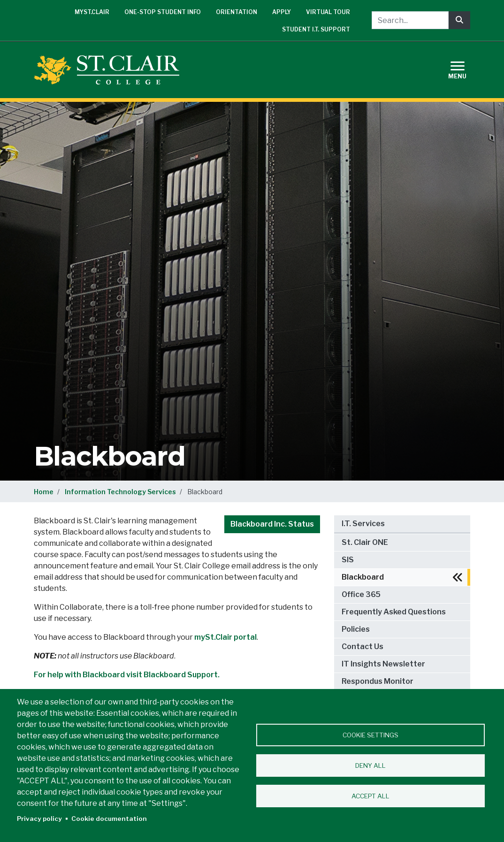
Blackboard (363, 577)
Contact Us (363, 647)
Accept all (370, 796)
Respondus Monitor (378, 681)
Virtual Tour (328, 12)
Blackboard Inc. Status (272, 524)
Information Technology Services (120, 492)
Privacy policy (39, 819)
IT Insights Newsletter (383, 664)
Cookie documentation (109, 819)
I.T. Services (363, 524)
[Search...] (410, 20)
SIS (348, 560)
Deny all (370, 765)
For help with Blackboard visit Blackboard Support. (127, 675)
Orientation (237, 12)
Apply (282, 12)
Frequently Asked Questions (394, 612)
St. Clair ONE (365, 542)
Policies (356, 629)
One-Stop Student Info (163, 12)
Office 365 (361, 594)
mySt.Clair (92, 12)
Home (44, 492)
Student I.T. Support (316, 29)
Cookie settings (370, 735)
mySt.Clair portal (225, 637)
